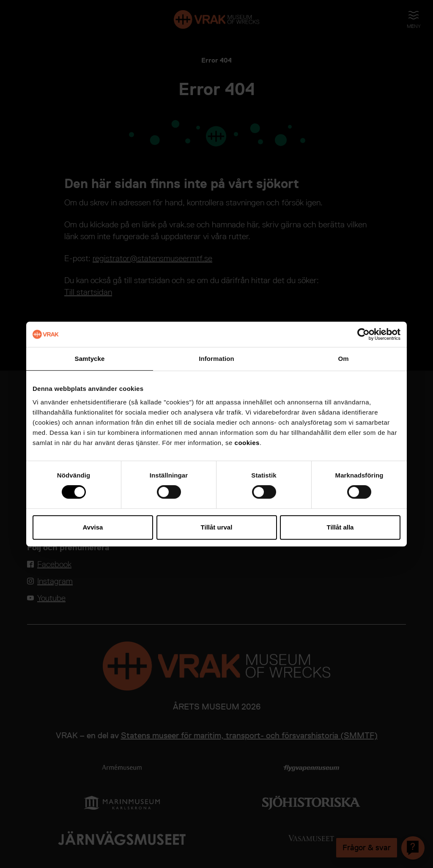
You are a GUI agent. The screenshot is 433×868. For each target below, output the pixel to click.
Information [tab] (216, 359)
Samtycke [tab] (90, 359)
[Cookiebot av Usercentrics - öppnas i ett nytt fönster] (363, 334)
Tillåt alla (340, 527)
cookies (247, 443)
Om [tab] (343, 359)
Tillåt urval (217, 527)
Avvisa (93, 527)
